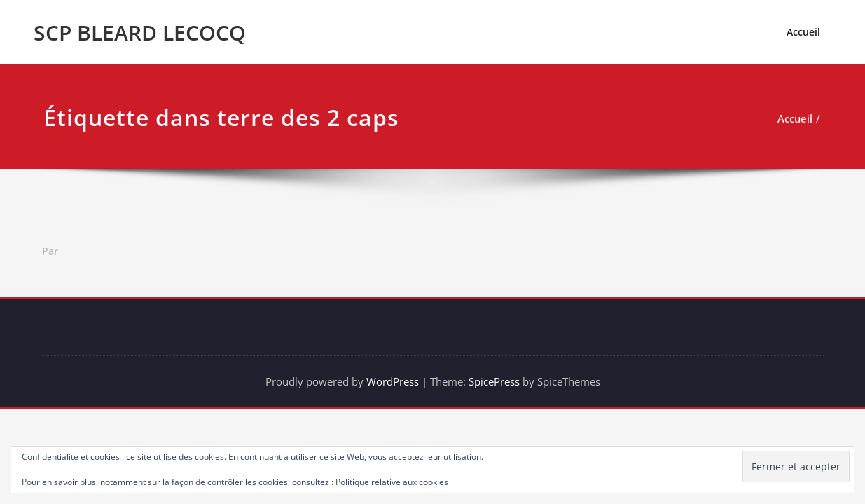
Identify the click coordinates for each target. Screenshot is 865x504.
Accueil (803, 32)
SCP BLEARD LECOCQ (140, 33)
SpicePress (494, 381)
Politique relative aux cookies (392, 482)
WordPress (393, 381)
